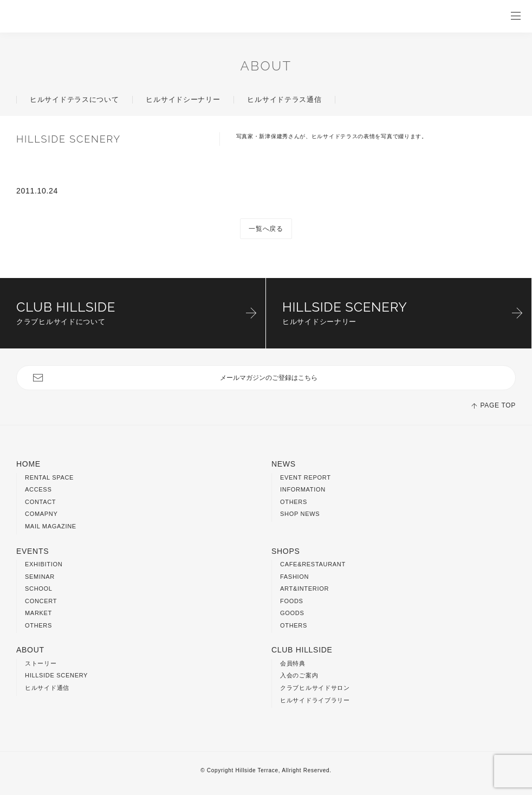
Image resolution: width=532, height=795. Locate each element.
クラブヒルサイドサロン (315, 688)
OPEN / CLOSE (516, 16)
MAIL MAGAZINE (51, 526)
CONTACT (40, 502)
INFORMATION (303, 489)
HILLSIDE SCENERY (56, 675)
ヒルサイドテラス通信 (284, 99)
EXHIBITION (44, 564)
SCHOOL (39, 589)
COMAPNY (41, 514)
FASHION (294, 577)
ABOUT (266, 66)
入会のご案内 (299, 675)
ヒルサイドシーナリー (183, 99)
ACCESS (38, 489)
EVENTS (33, 551)
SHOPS (286, 551)
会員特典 (293, 663)
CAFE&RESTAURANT (313, 564)
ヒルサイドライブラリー (315, 700)
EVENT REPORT (306, 477)
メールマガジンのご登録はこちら (269, 378)
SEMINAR (40, 577)
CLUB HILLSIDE (302, 650)
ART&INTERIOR (304, 589)
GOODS (292, 613)
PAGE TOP (498, 405)
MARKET (38, 613)
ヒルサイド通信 (47, 688)
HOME (28, 464)
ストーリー (41, 663)
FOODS (292, 601)
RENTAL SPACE (49, 477)
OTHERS (294, 502)
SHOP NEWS (300, 514)
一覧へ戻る (266, 229)
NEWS (284, 464)
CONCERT (41, 601)
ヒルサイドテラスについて (74, 99)
